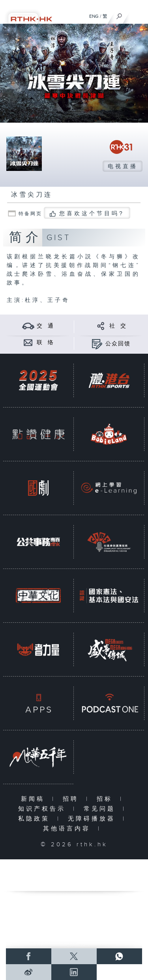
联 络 (45, 343)
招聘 (72, 799)
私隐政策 (36, 819)
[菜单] (137, 14)
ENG (94, 16)
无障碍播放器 (93, 819)
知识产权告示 (44, 809)
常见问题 (101, 809)
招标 (106, 799)
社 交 (118, 326)
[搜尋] (119, 14)
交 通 (45, 326)
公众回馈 (118, 344)
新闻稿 (35, 799)
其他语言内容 (68, 829)
